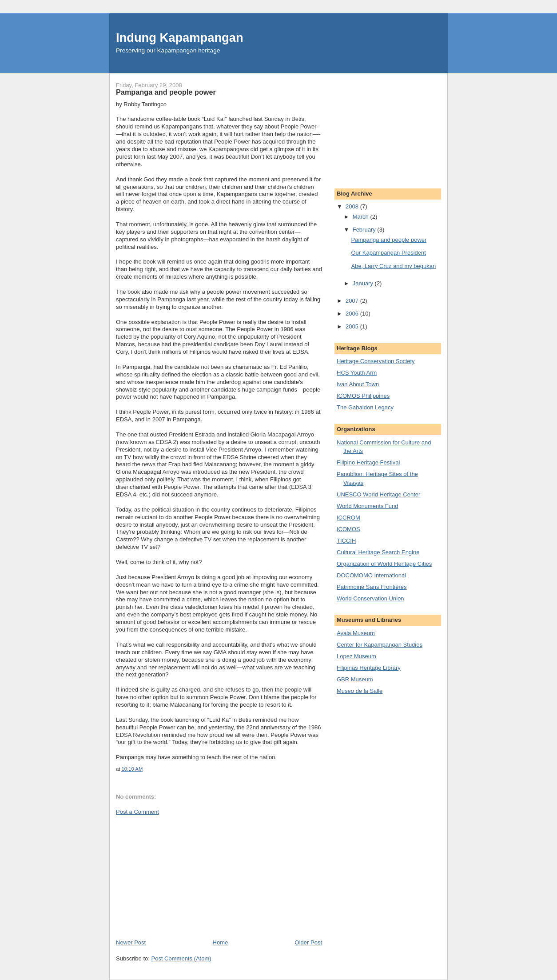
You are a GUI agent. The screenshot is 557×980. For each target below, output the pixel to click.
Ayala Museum (356, 633)
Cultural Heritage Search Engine (378, 552)
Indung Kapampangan (180, 38)
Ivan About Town (358, 384)
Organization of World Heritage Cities (384, 564)
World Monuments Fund (368, 506)
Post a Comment (137, 812)
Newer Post (131, 942)
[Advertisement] (183, 876)
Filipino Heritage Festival (368, 462)
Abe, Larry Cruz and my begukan (393, 266)
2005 (353, 326)
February (365, 230)
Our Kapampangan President (388, 253)
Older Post (308, 942)
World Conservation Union (370, 598)
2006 (353, 314)
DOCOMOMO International (371, 575)
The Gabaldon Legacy (365, 407)
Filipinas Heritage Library (369, 668)
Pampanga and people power (389, 240)
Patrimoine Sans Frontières (372, 587)
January (364, 283)
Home (221, 942)
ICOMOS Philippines (363, 396)
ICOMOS (348, 529)
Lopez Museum (356, 656)
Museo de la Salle (360, 691)
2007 (353, 301)
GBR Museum (355, 679)
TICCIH (346, 541)
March (362, 217)
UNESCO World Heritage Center (378, 494)
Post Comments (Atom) (181, 958)
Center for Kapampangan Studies (380, 645)
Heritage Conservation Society (376, 361)
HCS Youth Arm (357, 373)
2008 (353, 206)
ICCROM (348, 518)
